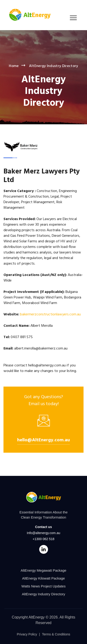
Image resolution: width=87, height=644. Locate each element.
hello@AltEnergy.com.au (43, 440)
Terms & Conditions (56, 634)
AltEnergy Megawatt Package (43, 570)
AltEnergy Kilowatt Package (43, 578)
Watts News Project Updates (43, 586)
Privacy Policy (27, 634)
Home (14, 66)
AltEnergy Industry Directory (43, 594)
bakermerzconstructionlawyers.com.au (50, 314)
